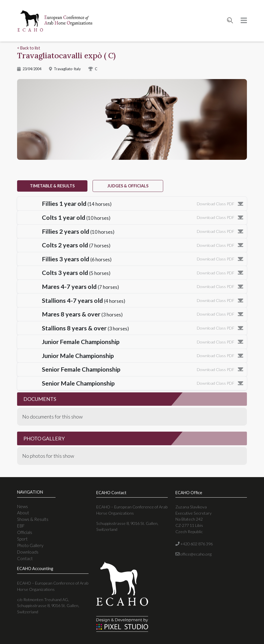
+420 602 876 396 (194, 544)
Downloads (28, 552)
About (23, 513)
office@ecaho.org (194, 554)
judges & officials (128, 186)
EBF (21, 526)
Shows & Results (33, 519)
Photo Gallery (30, 545)
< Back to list (29, 48)
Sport (22, 539)
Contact (25, 558)
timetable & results (52, 186)
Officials (25, 532)
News (22, 506)
